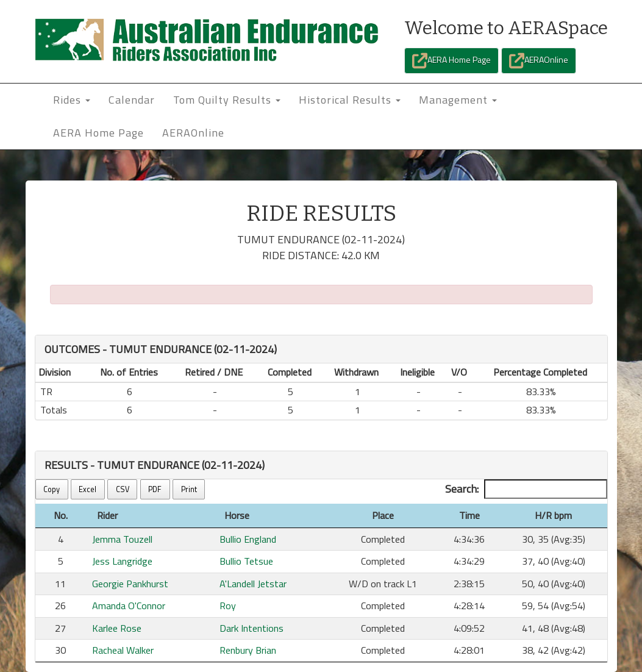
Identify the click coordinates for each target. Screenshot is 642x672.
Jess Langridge (122, 561)
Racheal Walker (123, 650)
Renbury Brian (248, 650)
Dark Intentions (251, 628)
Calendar (132, 100)
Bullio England (248, 539)
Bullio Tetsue (246, 561)
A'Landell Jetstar (253, 584)
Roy (228, 606)
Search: (526, 489)
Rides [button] (72, 100)
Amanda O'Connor (129, 606)
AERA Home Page (451, 61)
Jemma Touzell (122, 539)
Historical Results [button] (350, 100)
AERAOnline (539, 61)
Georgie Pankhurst (130, 584)
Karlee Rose (117, 628)
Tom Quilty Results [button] (227, 100)
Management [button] (458, 100)
